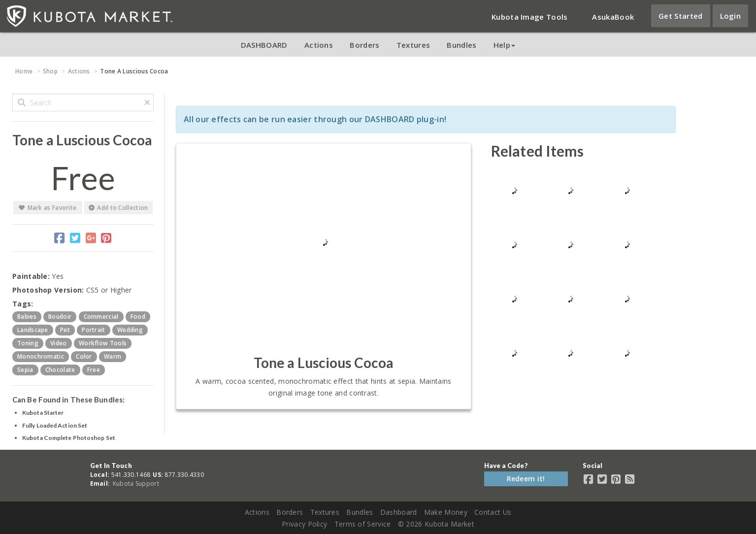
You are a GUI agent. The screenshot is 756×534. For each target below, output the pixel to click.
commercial (101, 317)
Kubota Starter (43, 413)
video (59, 343)
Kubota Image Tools (529, 17)
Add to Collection (118, 208)
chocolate (60, 370)
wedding (130, 330)
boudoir (60, 317)
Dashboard (399, 512)
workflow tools (103, 343)
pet (65, 330)
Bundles (461, 45)
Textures (413, 45)
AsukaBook (613, 17)
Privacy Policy (304, 524)
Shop (50, 71)
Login (731, 16)
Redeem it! (526, 479)
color (84, 356)
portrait (93, 330)
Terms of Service (363, 524)
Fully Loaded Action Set (55, 425)
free (94, 370)
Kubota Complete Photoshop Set (69, 438)
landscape (33, 330)
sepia (25, 370)
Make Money (446, 512)
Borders (364, 45)
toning (28, 343)
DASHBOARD (264, 45)
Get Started (680, 16)
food (138, 317)
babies (27, 317)
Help (504, 45)
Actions (319, 45)
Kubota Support (136, 484)
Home (24, 71)
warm (113, 356)
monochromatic (41, 356)
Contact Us (493, 512)
